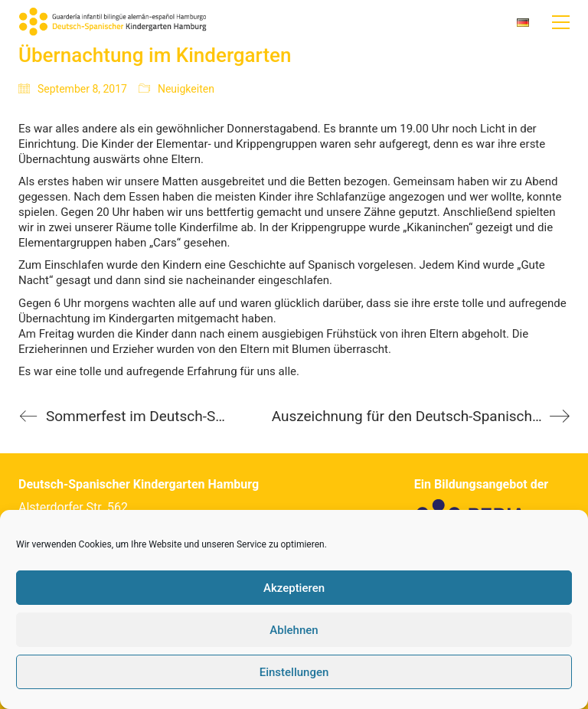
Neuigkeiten (186, 89)
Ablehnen (294, 630)
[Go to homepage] (114, 22)
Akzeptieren (294, 588)
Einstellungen (294, 672)
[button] (561, 22)
